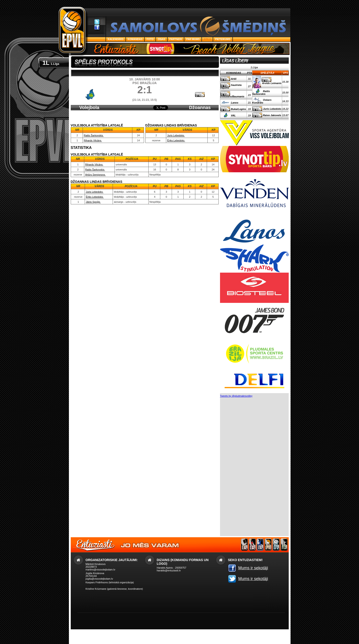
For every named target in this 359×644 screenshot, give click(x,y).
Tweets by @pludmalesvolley (236, 396)
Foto (150, 39)
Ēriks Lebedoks (176, 140)
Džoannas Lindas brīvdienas (200, 113)
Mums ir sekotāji (253, 568)
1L (51, 63)
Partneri (176, 39)
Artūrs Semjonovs (95, 175)
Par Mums (193, 39)
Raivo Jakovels (272, 115)
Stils (207, 39)
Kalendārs (116, 39)
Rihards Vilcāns (93, 140)
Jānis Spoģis (93, 202)
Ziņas (162, 39)
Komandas (135, 39)
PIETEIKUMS (223, 39)
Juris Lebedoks (176, 135)
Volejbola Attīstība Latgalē (89, 110)
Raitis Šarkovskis (94, 135)
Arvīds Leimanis (272, 83)
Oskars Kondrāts (262, 101)
